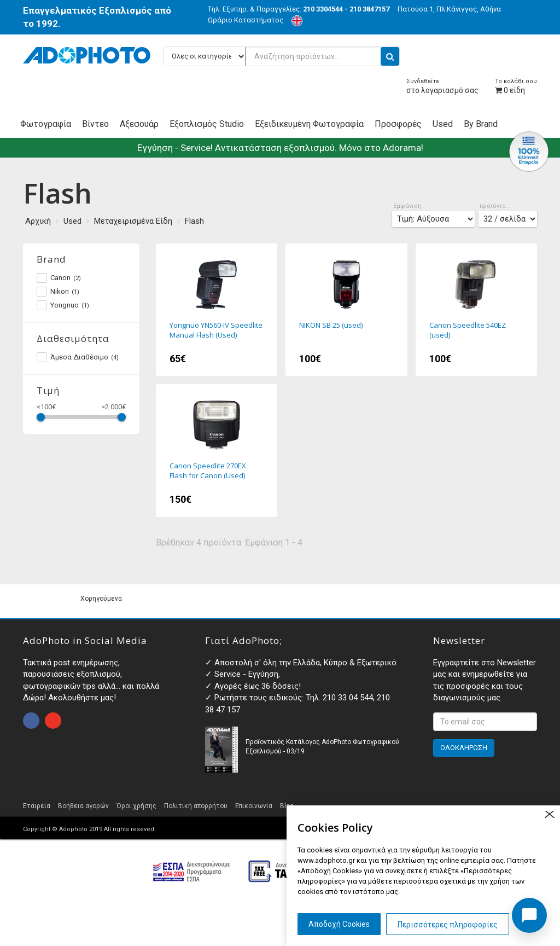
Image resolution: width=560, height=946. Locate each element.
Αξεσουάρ (139, 124)
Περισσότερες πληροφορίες (448, 925)
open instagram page (53, 721)
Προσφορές (398, 124)
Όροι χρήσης (136, 806)
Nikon (58, 292)
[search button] (390, 56)
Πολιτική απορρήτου (196, 806)
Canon (59, 278)
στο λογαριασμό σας (442, 86)
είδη (516, 86)
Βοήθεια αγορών (83, 806)
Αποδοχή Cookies (339, 924)
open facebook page (31, 721)
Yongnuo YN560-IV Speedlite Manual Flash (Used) (217, 310)
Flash (194, 221)
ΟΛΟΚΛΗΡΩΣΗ (464, 748)
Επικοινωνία (254, 806)
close (549, 814)
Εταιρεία (37, 806)
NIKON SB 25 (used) (346, 310)
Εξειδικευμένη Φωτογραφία (309, 124)
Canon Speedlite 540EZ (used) (477, 310)
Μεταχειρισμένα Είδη (133, 221)
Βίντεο (95, 124)
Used (443, 124)
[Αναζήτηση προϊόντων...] (282, 56)
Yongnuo (63, 305)
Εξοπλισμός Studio (207, 124)
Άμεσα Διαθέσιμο (78, 357)
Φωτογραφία (46, 124)
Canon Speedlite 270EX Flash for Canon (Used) (217, 450)
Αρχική (38, 221)
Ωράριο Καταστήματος (246, 20)
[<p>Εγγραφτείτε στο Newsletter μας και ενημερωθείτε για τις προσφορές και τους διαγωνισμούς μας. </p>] (485, 722)
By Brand (481, 124)
